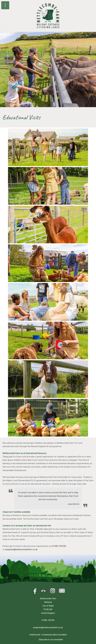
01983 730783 (59, 546)
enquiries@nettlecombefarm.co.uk (21, 549)
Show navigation (5, 5)
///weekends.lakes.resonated (54, 635)
